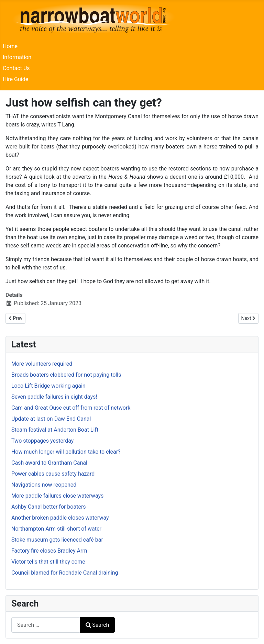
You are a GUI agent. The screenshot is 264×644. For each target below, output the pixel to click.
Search (97, 625)
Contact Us (16, 68)
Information (17, 57)
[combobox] (46, 625)
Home (10, 46)
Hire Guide (15, 79)
